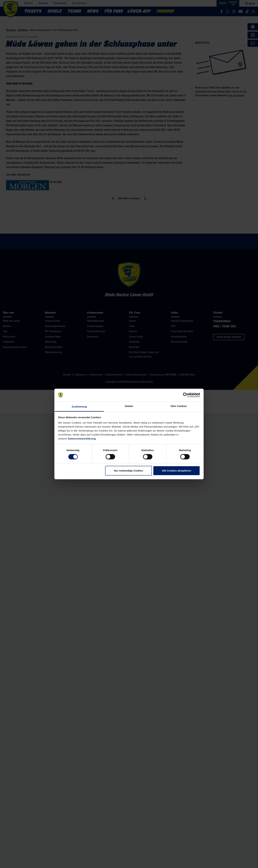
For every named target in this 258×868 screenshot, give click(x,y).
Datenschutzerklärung (82, 439)
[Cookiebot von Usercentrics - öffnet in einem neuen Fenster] (185, 395)
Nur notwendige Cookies (129, 471)
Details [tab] (129, 406)
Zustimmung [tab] (79, 407)
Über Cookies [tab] (179, 406)
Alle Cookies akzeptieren (177, 471)
